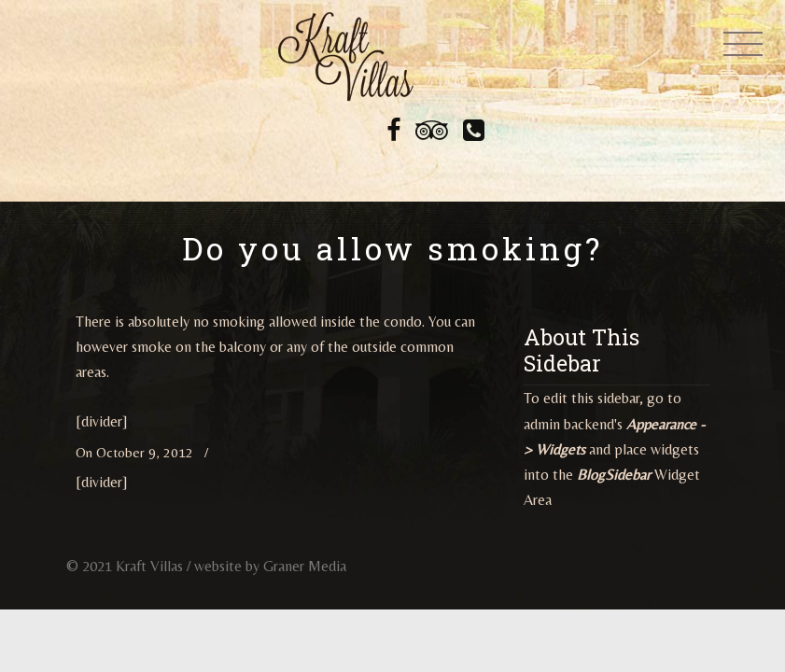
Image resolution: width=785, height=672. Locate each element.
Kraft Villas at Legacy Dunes (345, 56)
